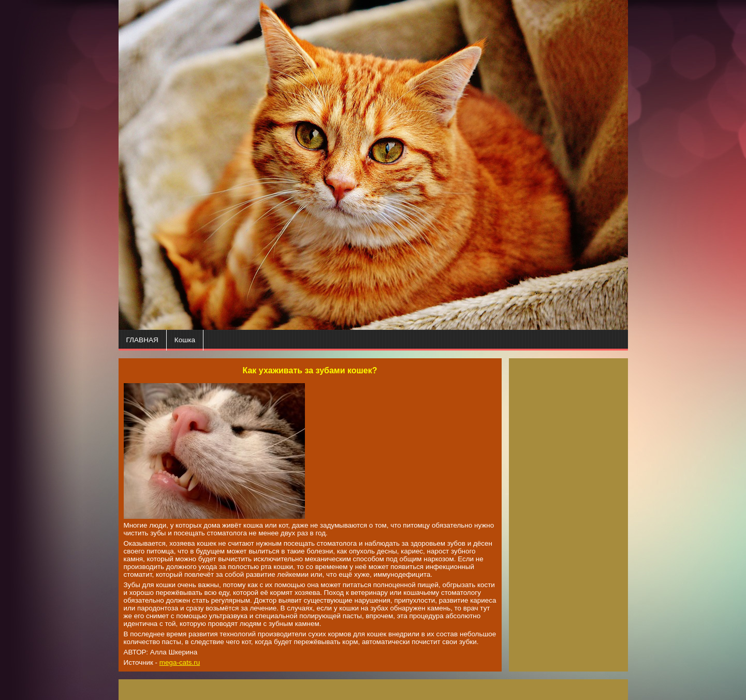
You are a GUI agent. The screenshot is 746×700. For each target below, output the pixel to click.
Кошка (185, 340)
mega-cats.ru (180, 662)
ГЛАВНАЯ (142, 340)
